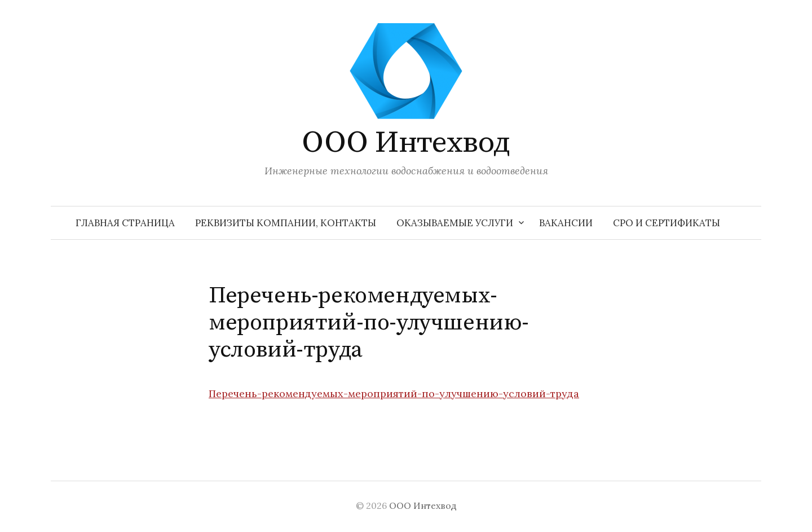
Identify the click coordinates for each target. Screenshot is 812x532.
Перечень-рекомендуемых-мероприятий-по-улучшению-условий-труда (394, 393)
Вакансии (566, 223)
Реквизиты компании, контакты (286, 223)
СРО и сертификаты (667, 223)
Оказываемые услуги (455, 223)
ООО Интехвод (406, 143)
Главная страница (125, 223)
